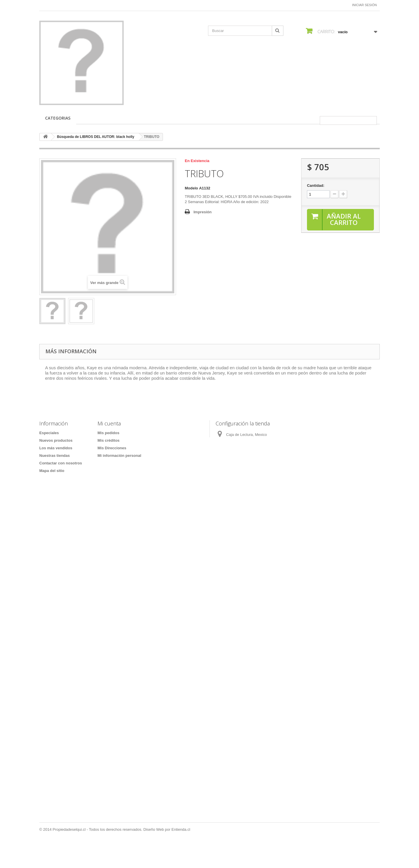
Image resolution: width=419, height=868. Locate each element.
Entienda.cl (181, 852)
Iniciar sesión (364, 5)
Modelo (191, 188)
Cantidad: (316, 186)
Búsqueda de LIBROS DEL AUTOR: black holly (96, 137)
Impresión (203, 212)
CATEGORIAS (58, 118)
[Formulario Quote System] (210, 658)
